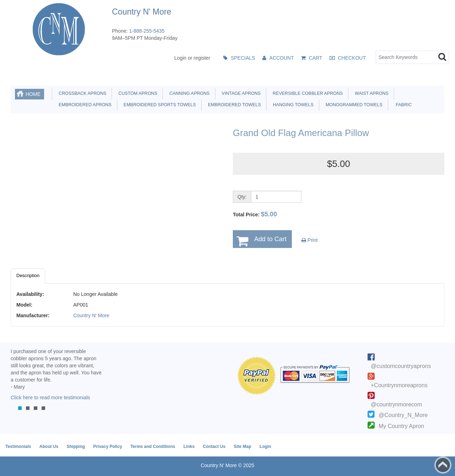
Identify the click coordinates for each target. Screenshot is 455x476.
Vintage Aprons (240, 93)
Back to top (443, 465)
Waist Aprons (370, 93)
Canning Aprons (188, 93)
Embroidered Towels (233, 105)
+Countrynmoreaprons (399, 385)
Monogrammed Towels (353, 105)
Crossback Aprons (81, 93)
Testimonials (18, 447)
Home (33, 94)
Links (189, 447)
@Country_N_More (403, 415)
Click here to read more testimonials (50, 397)
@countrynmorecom (396, 404)
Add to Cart (270, 239)
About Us (49, 447)
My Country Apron (401, 426)
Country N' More (91, 315)
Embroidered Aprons (84, 105)
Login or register (192, 58)
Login (265, 447)
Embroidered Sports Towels (159, 105)
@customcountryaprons (401, 366)
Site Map (242, 447)
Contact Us (214, 447)
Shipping (76, 447)
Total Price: (255, 214)
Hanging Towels (292, 105)
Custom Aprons (136, 93)
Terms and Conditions (153, 447)
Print (310, 240)
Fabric (402, 105)
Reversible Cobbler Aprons (306, 93)
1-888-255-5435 (147, 31)
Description (28, 275)
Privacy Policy (108, 447)
